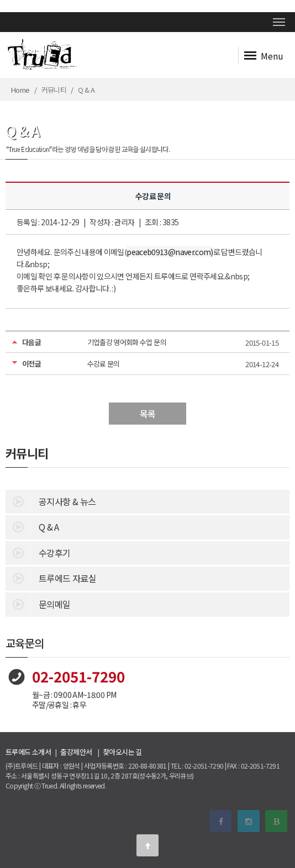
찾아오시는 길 (122, 752)
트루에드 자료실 (51, 578)
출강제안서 (76, 752)
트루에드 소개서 (28, 752)
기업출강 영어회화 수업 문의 (127, 342)
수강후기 (38, 552)
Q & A (32, 526)
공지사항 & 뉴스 (51, 501)
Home (20, 90)
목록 (148, 414)
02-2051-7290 (78, 676)
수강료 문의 (104, 364)
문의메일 (38, 604)
